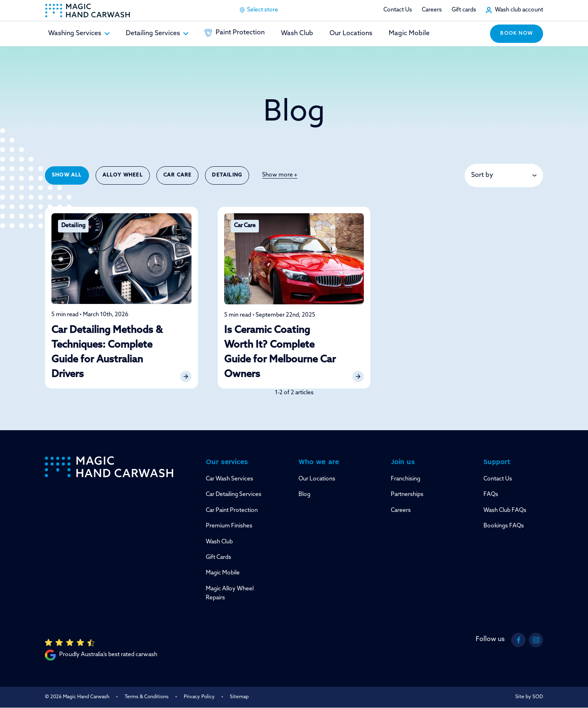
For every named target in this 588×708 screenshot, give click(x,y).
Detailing (227, 175)
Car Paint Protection (232, 510)
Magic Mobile (409, 34)
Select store (258, 10)
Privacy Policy (199, 697)
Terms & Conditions (147, 697)
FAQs (491, 495)
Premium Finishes (229, 526)
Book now (517, 34)
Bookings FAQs (504, 526)
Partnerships (407, 495)
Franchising (405, 479)
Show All (67, 175)
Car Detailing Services (234, 495)
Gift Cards (218, 557)
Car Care (178, 175)
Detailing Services (157, 34)
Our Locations (351, 34)
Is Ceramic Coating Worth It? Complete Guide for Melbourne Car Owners (280, 353)
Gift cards (464, 10)
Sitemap (239, 697)
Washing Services (79, 34)
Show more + (280, 175)
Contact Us (398, 10)
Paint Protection (235, 33)
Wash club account (519, 10)
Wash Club (297, 34)
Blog (304, 495)
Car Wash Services (229, 479)
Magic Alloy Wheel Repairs (230, 593)
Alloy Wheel (123, 175)
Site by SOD (529, 697)
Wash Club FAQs (505, 510)
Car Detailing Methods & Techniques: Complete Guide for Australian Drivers (107, 353)
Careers (432, 10)
